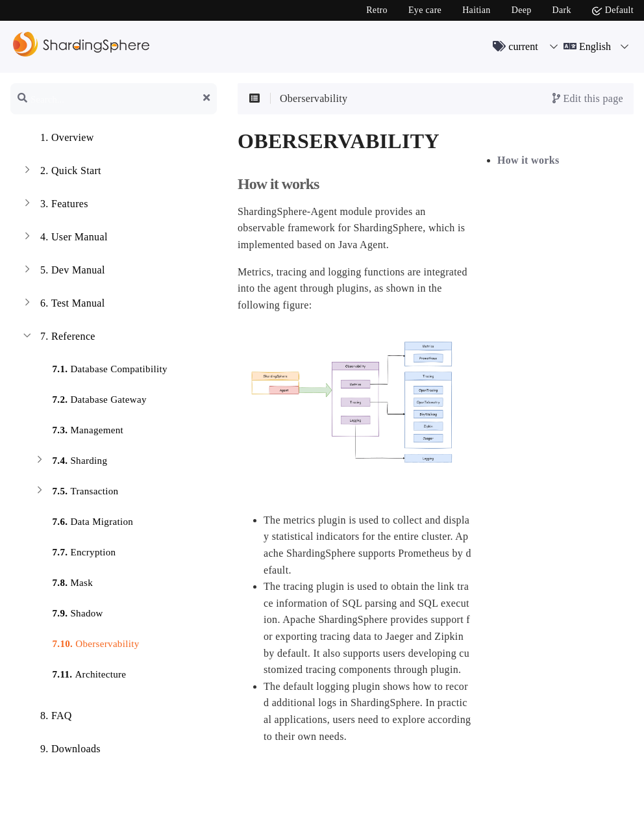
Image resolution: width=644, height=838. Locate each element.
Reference (58, 338)
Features (55, 205)
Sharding (70, 462)
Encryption (74, 554)
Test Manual (63, 305)
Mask (63, 584)
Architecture (80, 676)
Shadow (68, 615)
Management (78, 432)
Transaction (76, 493)
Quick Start (61, 172)
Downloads (61, 750)
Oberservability (86, 645)
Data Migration (83, 523)
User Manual (64, 238)
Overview (57, 139)
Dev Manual (63, 272)
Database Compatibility (100, 371)
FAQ (46, 717)
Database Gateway (90, 401)
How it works (528, 160)
